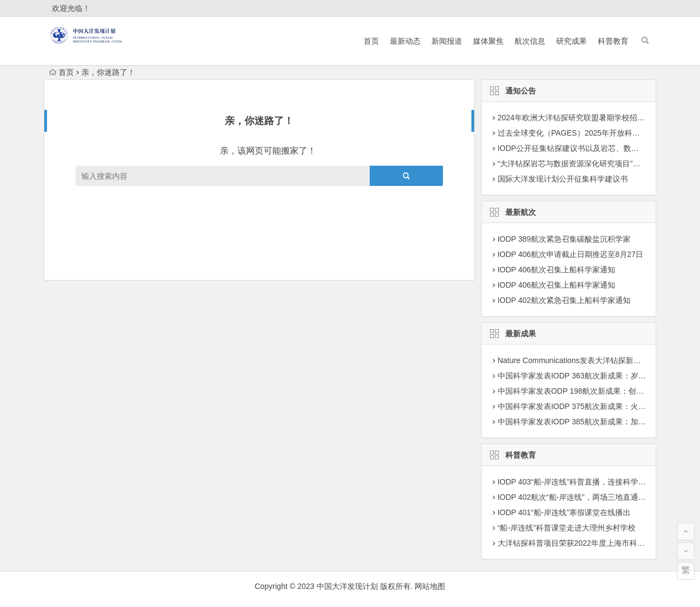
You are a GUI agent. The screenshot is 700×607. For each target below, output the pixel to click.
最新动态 (405, 41)
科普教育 (613, 41)
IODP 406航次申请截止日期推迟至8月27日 (571, 254)
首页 (371, 41)
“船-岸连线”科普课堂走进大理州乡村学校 (567, 528)
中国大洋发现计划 (347, 586)
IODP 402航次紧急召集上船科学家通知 (564, 300)
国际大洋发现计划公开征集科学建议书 (563, 179)
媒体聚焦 (488, 41)
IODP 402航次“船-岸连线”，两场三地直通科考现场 (583, 497)
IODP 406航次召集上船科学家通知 (556, 270)
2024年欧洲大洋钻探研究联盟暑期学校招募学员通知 (587, 118)
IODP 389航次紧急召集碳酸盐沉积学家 (564, 239)
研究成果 (571, 41)
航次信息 (530, 41)
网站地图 (430, 586)
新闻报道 (447, 41)
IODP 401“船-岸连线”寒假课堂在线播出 (564, 512)
